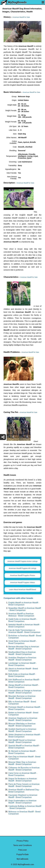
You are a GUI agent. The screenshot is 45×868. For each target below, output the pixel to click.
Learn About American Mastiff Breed (23, 590)
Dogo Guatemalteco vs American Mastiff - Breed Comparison (22, 802)
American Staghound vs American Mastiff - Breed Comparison (23, 719)
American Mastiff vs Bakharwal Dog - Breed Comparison (24, 791)
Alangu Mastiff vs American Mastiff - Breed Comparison (24, 686)
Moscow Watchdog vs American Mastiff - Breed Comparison (22, 725)
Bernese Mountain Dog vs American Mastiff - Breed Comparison (24, 648)
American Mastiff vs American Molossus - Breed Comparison (21, 615)
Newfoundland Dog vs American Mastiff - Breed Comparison (22, 653)
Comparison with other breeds (18, 598)
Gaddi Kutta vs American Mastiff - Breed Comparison (23, 620)
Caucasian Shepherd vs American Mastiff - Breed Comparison (23, 796)
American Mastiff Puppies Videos (22, 582)
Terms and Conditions (22, 845)
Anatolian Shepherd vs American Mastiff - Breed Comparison (22, 659)
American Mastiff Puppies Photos (23, 575)
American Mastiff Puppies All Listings (22, 568)
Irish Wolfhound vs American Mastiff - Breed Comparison (24, 681)
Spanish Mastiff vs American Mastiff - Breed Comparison (24, 747)
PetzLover (22, 850)
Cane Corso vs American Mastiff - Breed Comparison (23, 774)
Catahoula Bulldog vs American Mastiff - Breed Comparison (25, 807)
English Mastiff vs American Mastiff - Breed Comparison (24, 604)
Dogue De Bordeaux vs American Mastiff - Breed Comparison (23, 780)
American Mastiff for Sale (21, 17)
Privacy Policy (23, 841)
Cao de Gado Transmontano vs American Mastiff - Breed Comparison (24, 631)
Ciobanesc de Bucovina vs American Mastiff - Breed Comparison (24, 769)
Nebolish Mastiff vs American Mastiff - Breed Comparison (24, 626)
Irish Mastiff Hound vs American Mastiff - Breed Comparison (22, 741)
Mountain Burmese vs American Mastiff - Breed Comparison (22, 697)
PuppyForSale (22, 854)
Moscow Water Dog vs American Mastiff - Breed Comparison (22, 763)
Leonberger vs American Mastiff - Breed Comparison (22, 664)
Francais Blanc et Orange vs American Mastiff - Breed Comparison (25, 692)
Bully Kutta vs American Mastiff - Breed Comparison (22, 675)
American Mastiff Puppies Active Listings (22, 561)
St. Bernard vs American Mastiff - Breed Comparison (22, 752)
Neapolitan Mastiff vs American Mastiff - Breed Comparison (25, 609)
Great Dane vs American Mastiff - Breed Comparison (22, 642)
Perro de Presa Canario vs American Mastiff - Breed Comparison (24, 785)
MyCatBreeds (22, 859)
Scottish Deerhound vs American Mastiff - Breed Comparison (22, 730)
